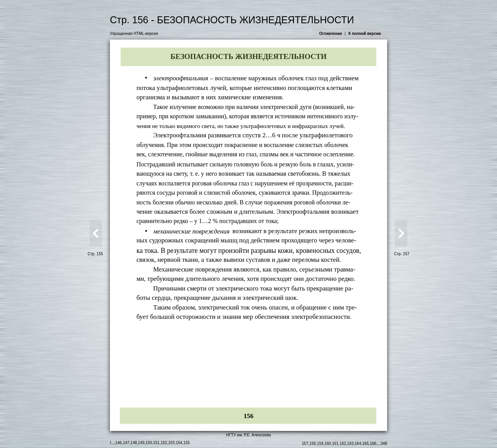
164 (358, 444)
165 (366, 444)
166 (373, 444)
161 (335, 444)
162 (343, 444)
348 (384, 444)
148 (134, 443)
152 (164, 443)
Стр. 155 (96, 254)
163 (350, 444)
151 (156, 443)
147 (126, 443)
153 (171, 443)
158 (313, 444)
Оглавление (331, 34)
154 (179, 443)
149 (141, 443)
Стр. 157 (402, 254)
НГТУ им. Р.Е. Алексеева (248, 435)
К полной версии (365, 34)
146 (119, 443)
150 (149, 443)
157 (305, 444)
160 (328, 444)
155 (187, 443)
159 (320, 444)
